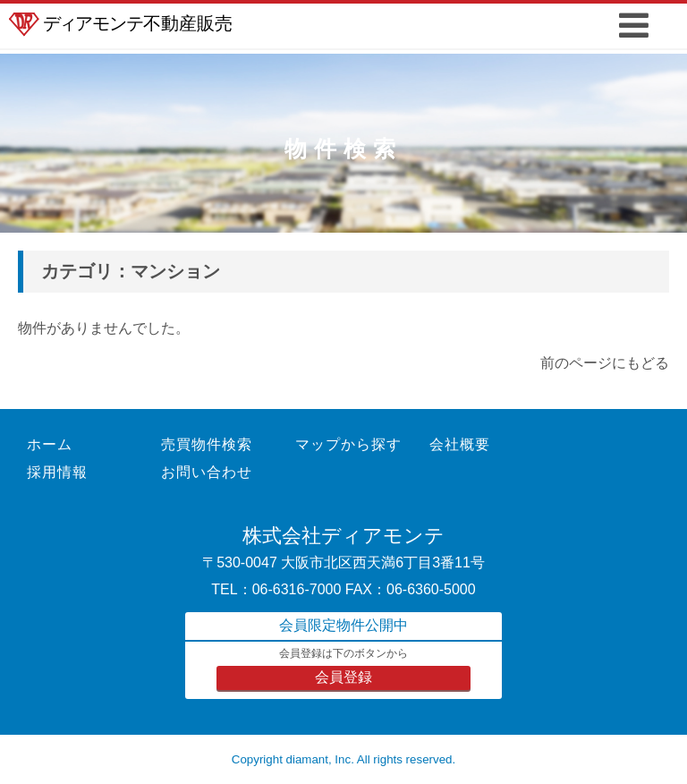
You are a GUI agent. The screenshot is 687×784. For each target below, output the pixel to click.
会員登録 (343, 677)
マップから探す (348, 444)
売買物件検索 (207, 444)
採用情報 (57, 472)
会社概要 (460, 444)
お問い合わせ (207, 472)
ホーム (50, 444)
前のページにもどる (605, 363)
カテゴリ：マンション (131, 271)
